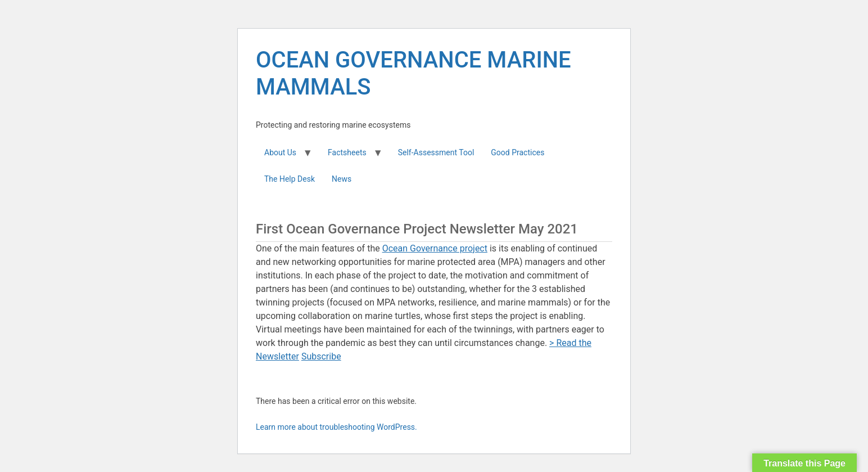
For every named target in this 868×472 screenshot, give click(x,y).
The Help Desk (290, 179)
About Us (280, 152)
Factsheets (347, 152)
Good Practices (517, 152)
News (342, 179)
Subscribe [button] (321, 356)
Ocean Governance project (435, 248)
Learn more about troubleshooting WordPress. (336, 427)
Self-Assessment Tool (436, 152)
